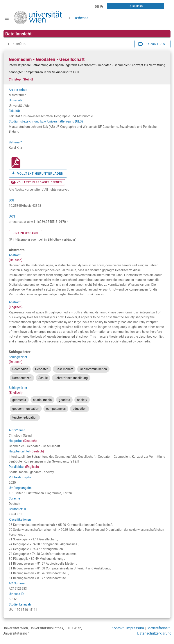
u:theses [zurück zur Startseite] (82, 18)
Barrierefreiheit (158, 628)
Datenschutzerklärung (154, 633)
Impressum (135, 628)
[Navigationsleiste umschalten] (7, 18)
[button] (99, 7)
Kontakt (118, 628)
